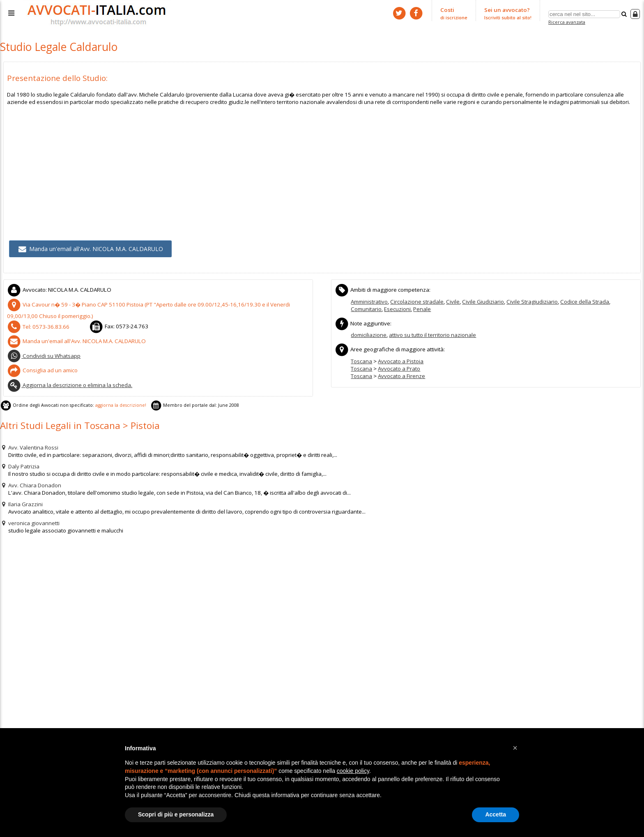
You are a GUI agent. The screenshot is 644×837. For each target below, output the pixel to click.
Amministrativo (369, 300)
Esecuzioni (397, 307)
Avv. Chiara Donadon (30, 480)
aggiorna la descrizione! (117, 401)
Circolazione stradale (417, 300)
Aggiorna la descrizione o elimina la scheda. (69, 381)
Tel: (36, 324)
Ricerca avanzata (567, 22)
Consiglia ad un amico (42, 367)
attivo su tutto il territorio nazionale (432, 333)
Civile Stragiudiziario (530, 300)
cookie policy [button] (353, 771)
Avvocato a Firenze (401, 373)
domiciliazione (369, 333)
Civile (452, 300)
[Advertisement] (253, 161)
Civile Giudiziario (482, 300)
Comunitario (366, 307)
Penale (422, 307)
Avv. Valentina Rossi (29, 442)
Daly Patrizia (20, 461)
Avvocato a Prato (399, 366)
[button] (515, 748)
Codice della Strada (582, 300)
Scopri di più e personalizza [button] (176, 814)
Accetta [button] (496, 814)
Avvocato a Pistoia (401, 358)
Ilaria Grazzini (21, 499)
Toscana (361, 358)
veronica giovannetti (30, 518)
